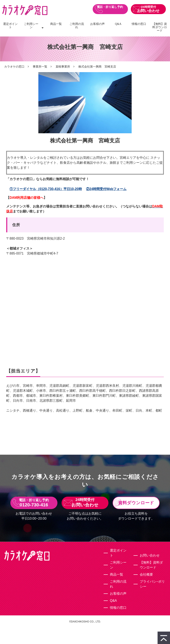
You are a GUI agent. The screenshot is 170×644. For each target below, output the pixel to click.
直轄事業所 (63, 67)
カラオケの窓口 (14, 67)
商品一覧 (56, 24)
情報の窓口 (139, 24)
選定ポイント (10, 26)
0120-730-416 (110, 9)
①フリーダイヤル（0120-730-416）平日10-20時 (46, 189)
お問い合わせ (148, 11)
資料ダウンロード (136, 503)
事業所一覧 (40, 67)
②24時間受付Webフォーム (106, 189)
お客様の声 (97, 24)
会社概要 (146, 574)
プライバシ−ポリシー (152, 584)
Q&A (118, 24)
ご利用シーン (31, 26)
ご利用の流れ (77, 26)
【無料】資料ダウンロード (160, 27)
